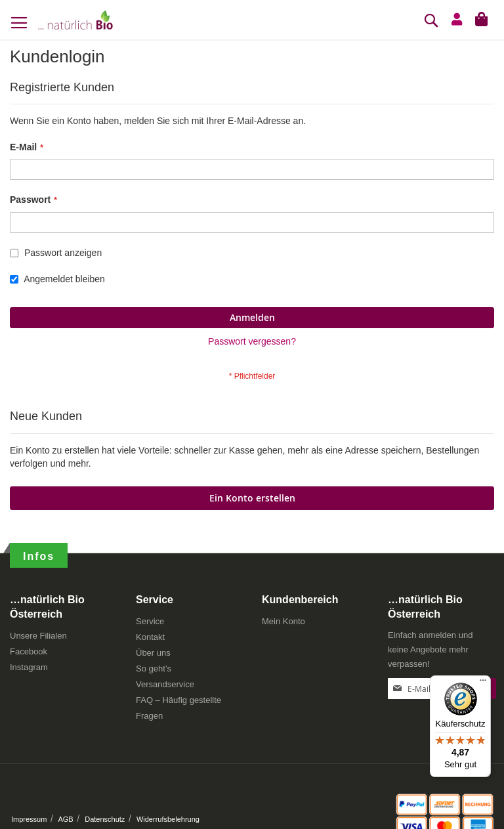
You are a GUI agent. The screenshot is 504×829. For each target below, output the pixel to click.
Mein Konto (283, 621)
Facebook (29, 651)
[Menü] (483, 683)
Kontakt (150, 637)
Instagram (29, 667)
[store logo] (75, 20)
